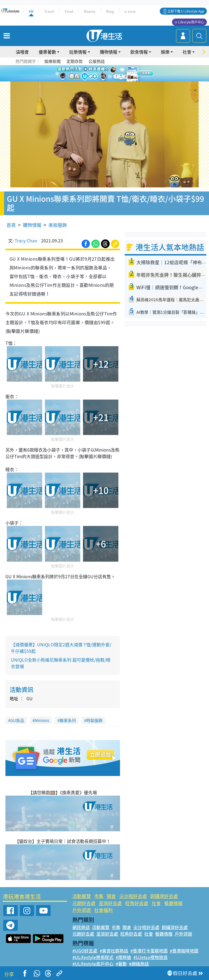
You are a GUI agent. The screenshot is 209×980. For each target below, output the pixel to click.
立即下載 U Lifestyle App (186, 11)
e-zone (130, 11)
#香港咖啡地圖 (184, 951)
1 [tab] (100, 80)
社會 (187, 52)
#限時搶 (123, 957)
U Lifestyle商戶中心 (189, 22)
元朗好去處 (84, 903)
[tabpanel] (104, 73)
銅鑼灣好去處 (164, 896)
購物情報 (109, 52)
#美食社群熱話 (114, 951)
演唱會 (22, 52)
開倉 (111, 896)
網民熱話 (81, 927)
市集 (99, 896)
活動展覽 (82, 896)
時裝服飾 (94, 720)
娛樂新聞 (53, 61)
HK (31, 11)
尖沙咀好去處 (133, 896)
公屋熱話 (97, 61)
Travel (49, 11)
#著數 (121, 964)
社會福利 (103, 910)
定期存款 (75, 61)
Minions (42, 720)
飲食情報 (139, 52)
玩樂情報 (78, 52)
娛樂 (165, 52)
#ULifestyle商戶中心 (93, 964)
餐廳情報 (173, 903)
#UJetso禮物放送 (150, 957)
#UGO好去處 (85, 951)
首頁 (11, 225)
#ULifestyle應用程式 (93, 957)
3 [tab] (111, 80)
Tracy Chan (26, 241)
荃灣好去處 (110, 903)
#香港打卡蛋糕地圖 (149, 951)
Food (69, 11)
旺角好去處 (137, 903)
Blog (110, 11)
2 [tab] (106, 80)
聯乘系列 (68, 720)
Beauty (90, 11)
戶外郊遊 (82, 910)
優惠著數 (47, 52)
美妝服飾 (58, 225)
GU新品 (17, 720)
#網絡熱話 (139, 964)
